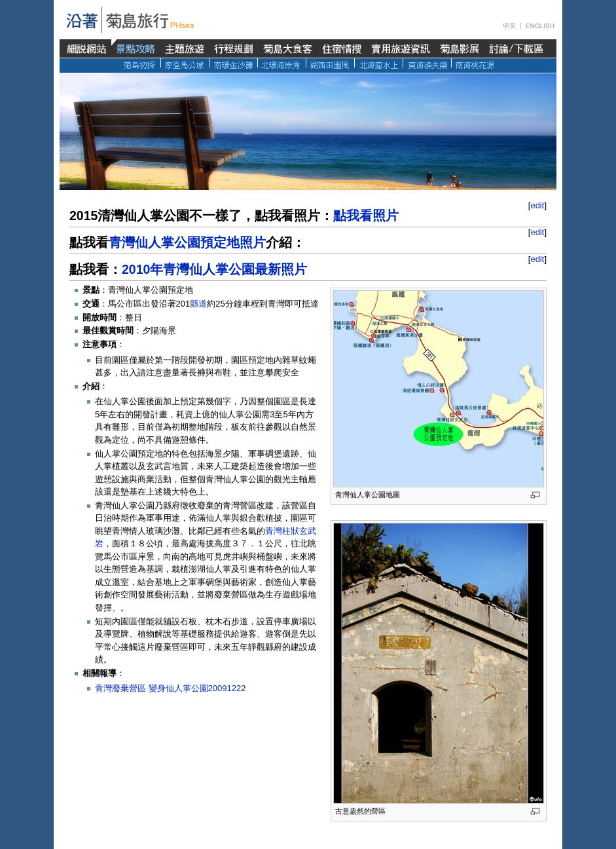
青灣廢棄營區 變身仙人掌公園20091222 (170, 688)
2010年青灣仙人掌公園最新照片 (214, 269)
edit (537, 205)
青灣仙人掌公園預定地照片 (187, 242)
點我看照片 (366, 216)
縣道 (198, 304)
